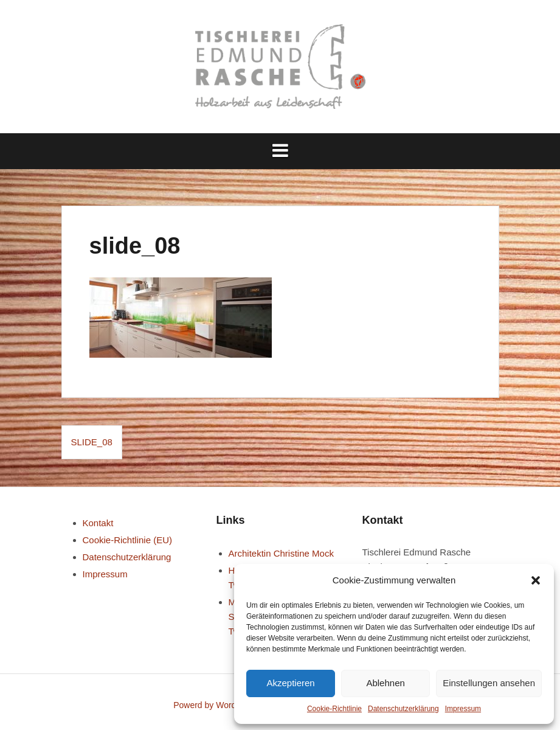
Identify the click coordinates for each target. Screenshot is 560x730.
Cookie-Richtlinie (334, 709)
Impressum (463, 709)
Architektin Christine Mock (281, 553)
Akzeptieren (290, 683)
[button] (536, 580)
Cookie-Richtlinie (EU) (128, 540)
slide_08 (92, 442)
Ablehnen (385, 683)
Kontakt (98, 523)
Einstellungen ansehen (489, 683)
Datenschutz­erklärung (403, 709)
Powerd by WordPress (216, 705)
